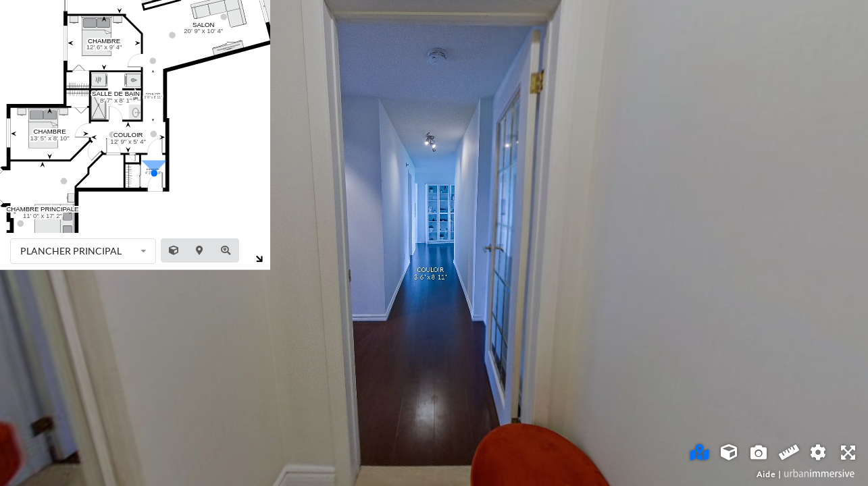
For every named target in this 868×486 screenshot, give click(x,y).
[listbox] (83, 251)
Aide (766, 474)
